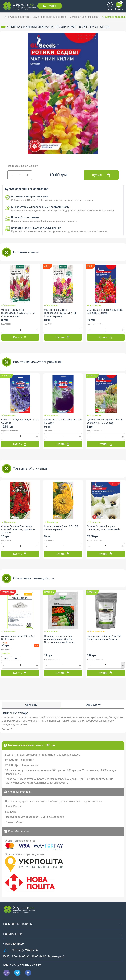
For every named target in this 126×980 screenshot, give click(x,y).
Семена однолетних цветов (49, 17)
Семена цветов (20, 17)
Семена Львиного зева (84, 17)
